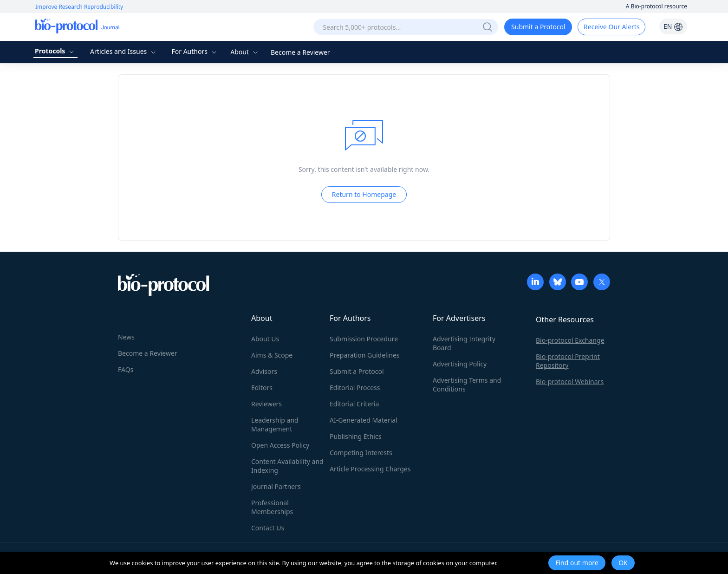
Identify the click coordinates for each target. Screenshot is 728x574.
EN (673, 26)
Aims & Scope (272, 355)
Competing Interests (361, 453)
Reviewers (266, 404)
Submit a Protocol (538, 27)
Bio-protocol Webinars (570, 382)
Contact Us (268, 528)
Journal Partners (276, 486)
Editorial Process (355, 388)
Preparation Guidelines (365, 355)
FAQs (126, 369)
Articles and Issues (124, 51)
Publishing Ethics (355, 436)
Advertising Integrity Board (464, 343)
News (126, 337)
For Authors (195, 51)
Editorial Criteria (354, 404)
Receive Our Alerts (611, 27)
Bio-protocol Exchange (570, 340)
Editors (262, 388)
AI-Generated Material (364, 420)
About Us (265, 339)
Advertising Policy (460, 364)
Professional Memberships (272, 507)
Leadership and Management (275, 424)
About (245, 52)
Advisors (264, 371)
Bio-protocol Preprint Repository (568, 361)
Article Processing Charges (370, 469)
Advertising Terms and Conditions (467, 385)
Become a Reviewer (300, 52)
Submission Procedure (364, 339)
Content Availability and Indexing (287, 466)
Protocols (55, 51)
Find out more (577, 563)
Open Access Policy (280, 445)
